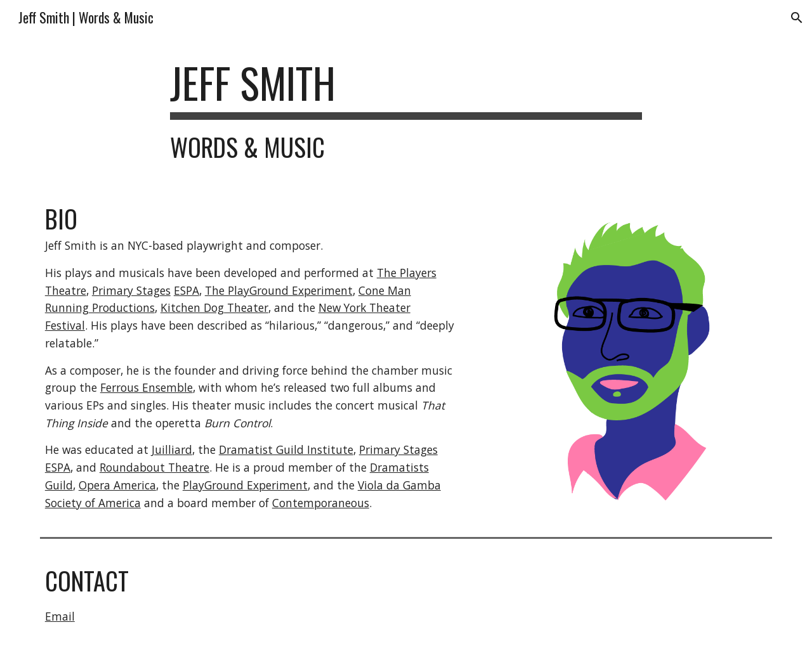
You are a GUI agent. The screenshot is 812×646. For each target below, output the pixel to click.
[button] (797, 18)
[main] (406, 110)
